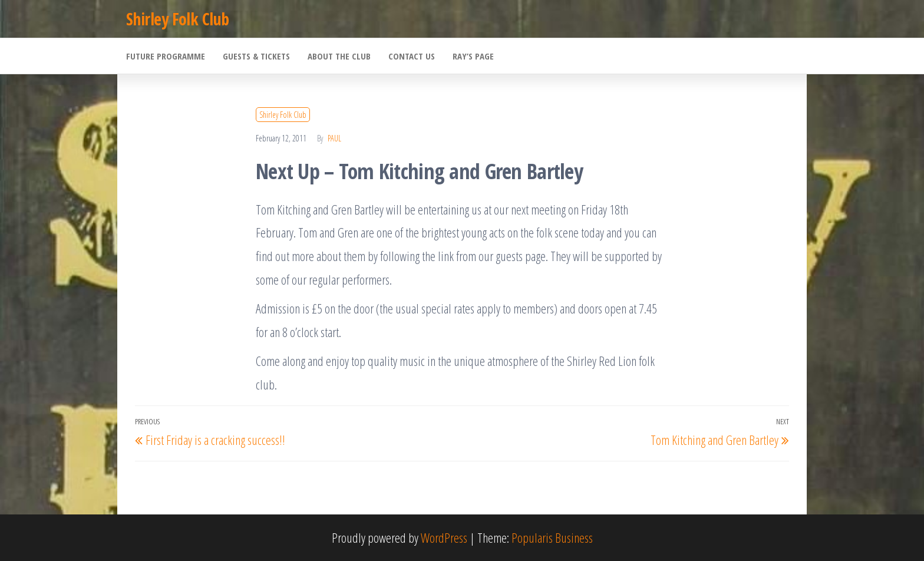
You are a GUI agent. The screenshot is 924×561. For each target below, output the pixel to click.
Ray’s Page (473, 56)
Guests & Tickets (256, 56)
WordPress (444, 537)
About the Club (339, 56)
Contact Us (412, 56)
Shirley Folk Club (177, 19)
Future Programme (166, 56)
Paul (334, 138)
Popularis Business (552, 537)
